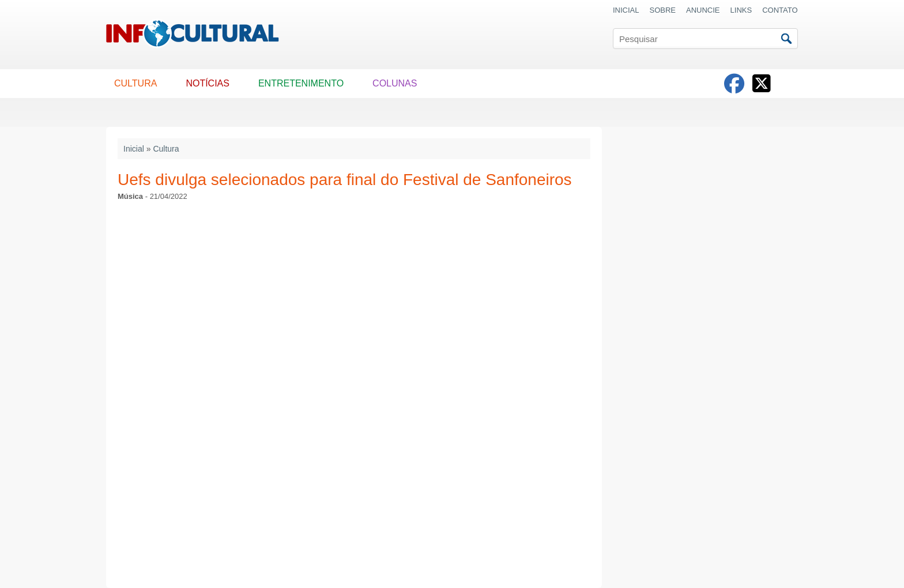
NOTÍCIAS (208, 83)
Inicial (134, 149)
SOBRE (663, 10)
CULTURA (135, 83)
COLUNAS (395, 83)
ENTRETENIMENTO (301, 83)
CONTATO (780, 10)
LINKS (741, 10)
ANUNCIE (703, 10)
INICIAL (626, 10)
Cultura (166, 149)
